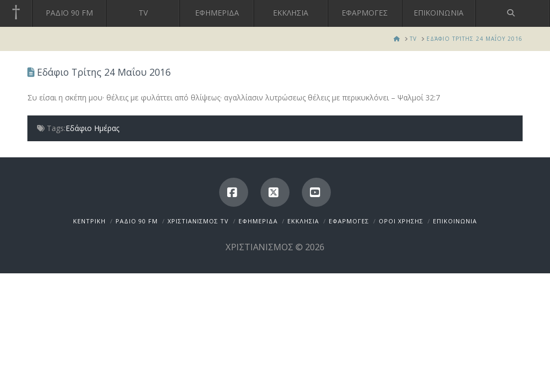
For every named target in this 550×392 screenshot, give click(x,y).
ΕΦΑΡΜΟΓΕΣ (349, 221)
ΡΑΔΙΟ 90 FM (137, 221)
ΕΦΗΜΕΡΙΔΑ (258, 221)
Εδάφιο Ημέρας (92, 128)
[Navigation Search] (513, 13)
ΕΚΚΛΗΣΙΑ (303, 221)
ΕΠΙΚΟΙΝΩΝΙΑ (455, 221)
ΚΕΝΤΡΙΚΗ (89, 221)
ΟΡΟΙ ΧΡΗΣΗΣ (401, 221)
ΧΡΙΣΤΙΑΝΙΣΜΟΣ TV (198, 221)
